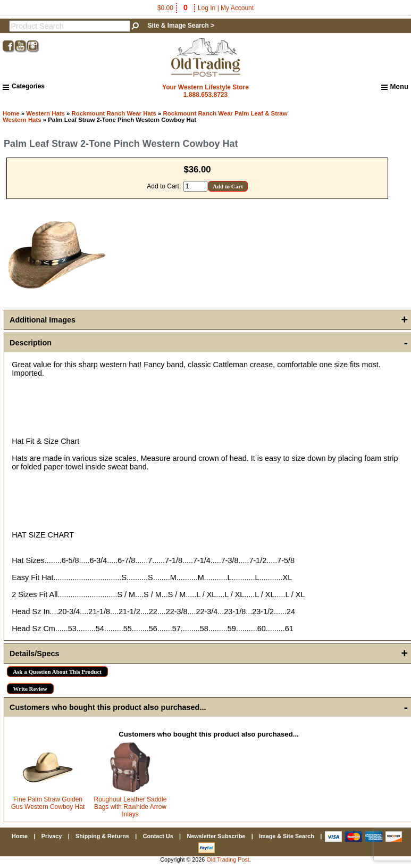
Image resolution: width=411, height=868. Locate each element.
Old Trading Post (228, 859)
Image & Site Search (287, 836)
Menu (395, 87)
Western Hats (45, 113)
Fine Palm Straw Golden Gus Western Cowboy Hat (48, 803)
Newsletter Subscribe (216, 836)
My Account (237, 8)
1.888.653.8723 (205, 95)
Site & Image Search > (181, 26)
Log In (207, 8)
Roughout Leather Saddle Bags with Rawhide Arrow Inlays (131, 807)
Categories (24, 86)
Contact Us (158, 836)
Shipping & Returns (102, 836)
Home (11, 113)
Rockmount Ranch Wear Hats (114, 113)
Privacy (52, 836)
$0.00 (173, 8)
